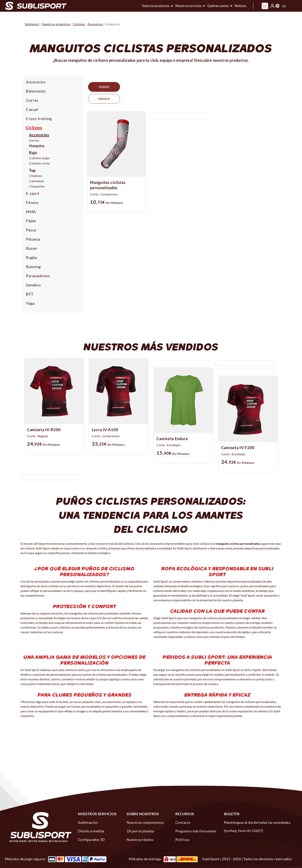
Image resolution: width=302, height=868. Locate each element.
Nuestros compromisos (145, 822)
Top (32, 170)
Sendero (33, 285)
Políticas (182, 840)
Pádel (31, 221)
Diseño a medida (91, 831)
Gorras (32, 100)
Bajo (33, 153)
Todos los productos (156, 6)
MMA (31, 212)
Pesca (31, 230)
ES (284, 6)
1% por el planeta (140, 831)
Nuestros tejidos (140, 840)
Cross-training (39, 118)
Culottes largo (39, 158)
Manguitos (37, 145)
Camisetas (37, 181)
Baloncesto (36, 91)
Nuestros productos (56, 24)
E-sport (33, 193)
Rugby (32, 257)
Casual (32, 109)
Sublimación (88, 822)
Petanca (33, 239)
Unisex (139, 87)
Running (33, 267)
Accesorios (36, 82)
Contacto (183, 822)
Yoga (30, 303)
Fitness (32, 202)
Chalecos (36, 176)
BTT (30, 294)
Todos (104, 87)
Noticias (240, 6)
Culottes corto (39, 163)
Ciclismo (34, 128)
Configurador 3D (91, 840)
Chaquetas (37, 186)
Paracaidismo (38, 276)
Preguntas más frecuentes (196, 831)
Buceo (31, 248)
